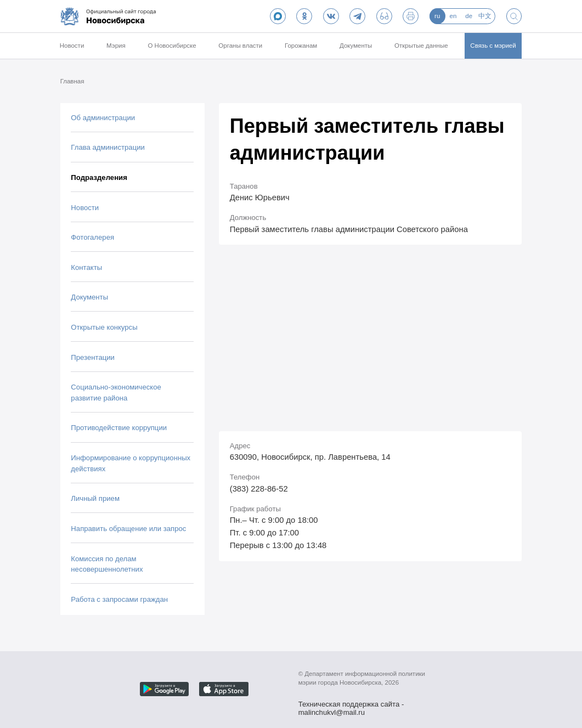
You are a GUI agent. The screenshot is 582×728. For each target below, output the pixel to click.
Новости (72, 46)
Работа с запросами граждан (119, 599)
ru (437, 16)
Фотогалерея (92, 237)
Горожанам (301, 46)
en (453, 16)
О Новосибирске (172, 46)
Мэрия (116, 46)
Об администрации (103, 118)
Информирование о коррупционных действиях (131, 463)
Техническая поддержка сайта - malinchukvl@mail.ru (351, 705)
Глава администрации (108, 147)
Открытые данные (421, 46)
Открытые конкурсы (104, 327)
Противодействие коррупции (119, 428)
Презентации (93, 357)
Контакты (86, 267)
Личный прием (95, 498)
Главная (72, 81)
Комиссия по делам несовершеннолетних (107, 564)
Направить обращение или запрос (128, 529)
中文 (485, 16)
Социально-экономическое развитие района (116, 393)
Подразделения (99, 177)
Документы (356, 46)
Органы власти (240, 46)
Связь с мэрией (493, 46)
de (469, 16)
